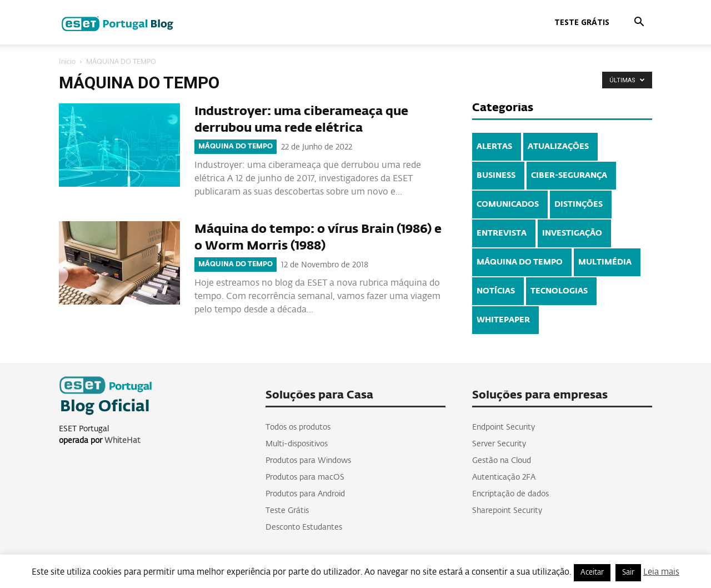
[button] (639, 23)
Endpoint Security (504, 427)
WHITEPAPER (503, 320)
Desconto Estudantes (304, 527)
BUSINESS (496, 176)
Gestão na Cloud (502, 461)
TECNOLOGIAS (559, 291)
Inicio (67, 62)
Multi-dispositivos (297, 444)
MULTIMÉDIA (605, 262)
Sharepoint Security (507, 511)
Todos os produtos (298, 427)
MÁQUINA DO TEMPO (236, 147)
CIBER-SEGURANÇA (569, 176)
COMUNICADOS (508, 205)
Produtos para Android (305, 494)
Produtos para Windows (308, 461)
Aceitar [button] (592, 573)
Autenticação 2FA (504, 477)
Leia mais (661, 572)
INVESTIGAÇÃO (572, 233)
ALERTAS (494, 147)
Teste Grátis (582, 22)
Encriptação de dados (510, 494)
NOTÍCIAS (496, 291)
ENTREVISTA (502, 233)
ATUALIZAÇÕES (558, 147)
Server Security (499, 444)
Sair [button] (628, 573)
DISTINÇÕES (579, 205)
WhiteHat (122, 441)
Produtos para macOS (305, 477)
